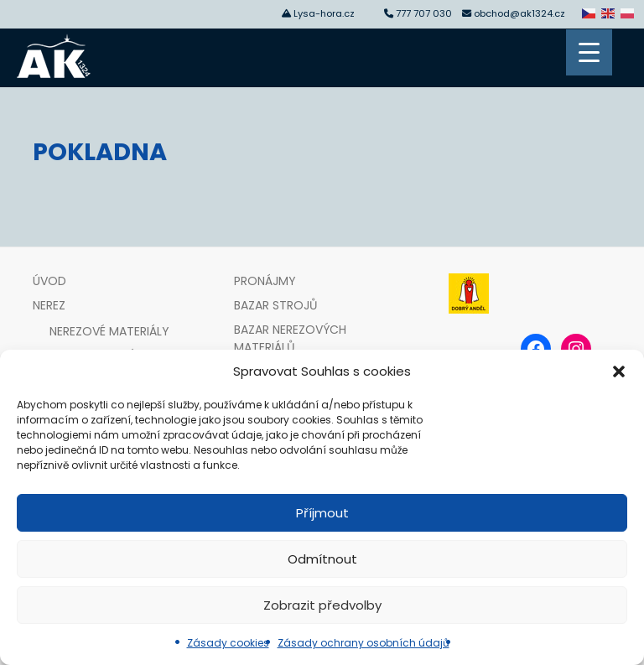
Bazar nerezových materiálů (290, 338)
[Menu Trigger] (589, 52)
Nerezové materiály (109, 331)
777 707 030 (426, 13)
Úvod (49, 281)
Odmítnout (322, 559)
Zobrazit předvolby (322, 605)
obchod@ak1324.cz (519, 13)
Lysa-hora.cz (324, 13)
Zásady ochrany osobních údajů (364, 643)
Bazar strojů (275, 305)
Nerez (49, 305)
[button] (619, 371)
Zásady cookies (228, 643)
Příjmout (322, 513)
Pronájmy (265, 281)
